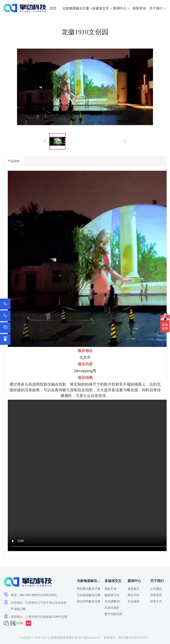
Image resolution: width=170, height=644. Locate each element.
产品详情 (14, 161)
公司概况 (156, 589)
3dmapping (83, 371)
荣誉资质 (156, 595)
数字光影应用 (113, 614)
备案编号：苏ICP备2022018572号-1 (126, 638)
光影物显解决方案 (77, 8)
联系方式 (156, 601)
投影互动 (111, 589)
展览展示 (133, 589)
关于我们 (157, 8)
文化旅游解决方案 (89, 595)
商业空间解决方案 (89, 601)
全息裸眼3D (112, 601)
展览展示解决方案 (89, 589)
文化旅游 (133, 601)
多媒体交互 (102, 8)
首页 (53, 8)
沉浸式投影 (112, 608)
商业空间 (133, 595)
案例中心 (121, 8)
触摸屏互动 (112, 595)
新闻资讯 (139, 8)
